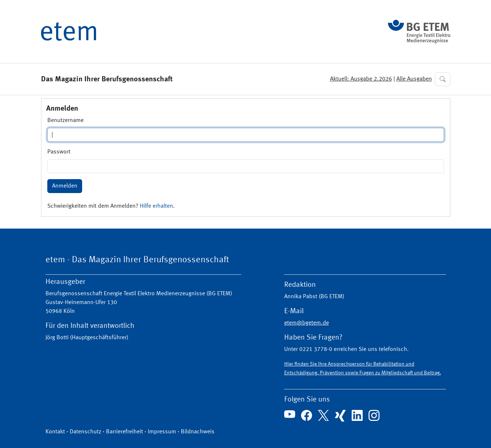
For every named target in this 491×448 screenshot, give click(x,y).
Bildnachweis (198, 432)
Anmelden (65, 186)
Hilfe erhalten (156, 206)
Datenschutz (85, 432)
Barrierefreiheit (124, 432)
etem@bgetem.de (307, 323)
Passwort (59, 152)
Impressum (162, 432)
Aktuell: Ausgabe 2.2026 (361, 79)
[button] (443, 79)
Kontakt (55, 432)
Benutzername (65, 121)
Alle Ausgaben (414, 79)
